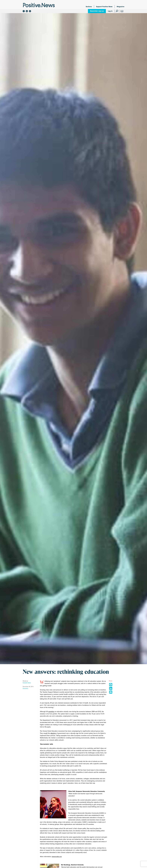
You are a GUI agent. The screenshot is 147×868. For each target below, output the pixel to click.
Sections (89, 7)
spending (51, 712)
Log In (110, 11)
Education (25, 688)
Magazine (121, 7)
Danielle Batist (27, 683)
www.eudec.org (57, 857)
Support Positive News (104, 7)
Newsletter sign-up (97, 11)
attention (53, 733)
